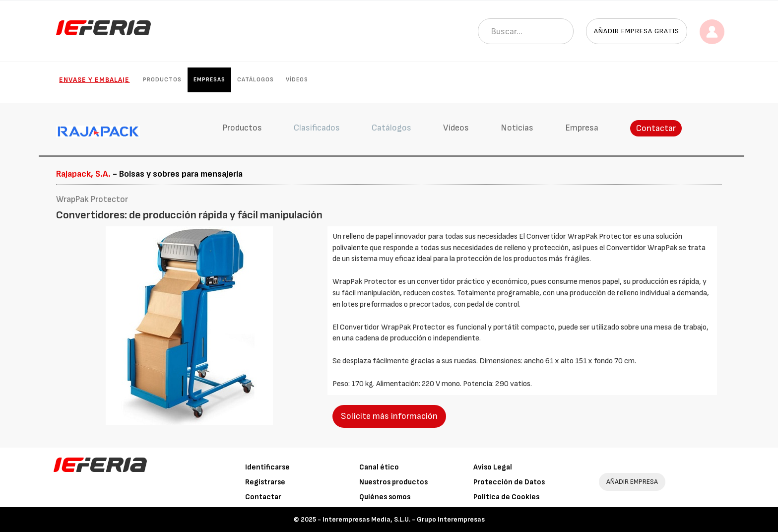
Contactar (656, 128)
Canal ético (379, 467)
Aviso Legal (493, 467)
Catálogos (256, 80)
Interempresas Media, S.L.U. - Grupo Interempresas (404, 519)
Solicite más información (389, 416)
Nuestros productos (393, 482)
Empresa (582, 128)
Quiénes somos (385, 497)
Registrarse (265, 482)
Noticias (517, 128)
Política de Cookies (506, 497)
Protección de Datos (509, 482)
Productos (162, 80)
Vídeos (297, 80)
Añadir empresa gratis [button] (637, 31)
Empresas (209, 80)
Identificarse (267, 467)
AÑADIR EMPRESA (632, 482)
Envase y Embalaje (94, 80)
